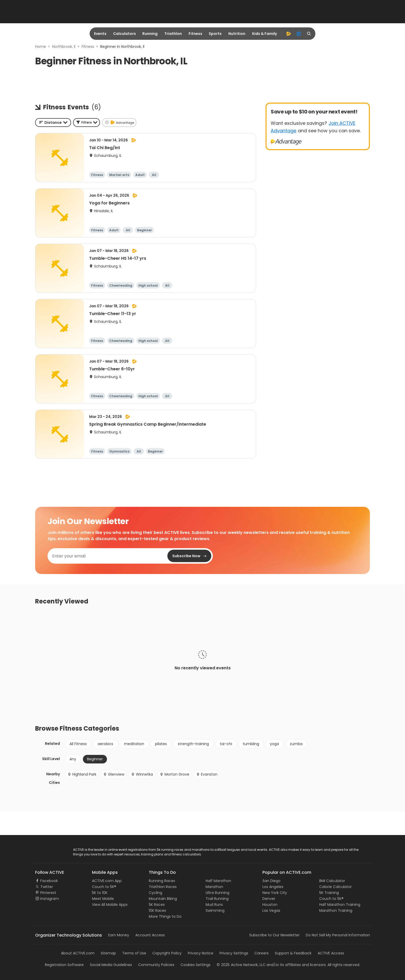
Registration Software (64, 965)
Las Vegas (271, 910)
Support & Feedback (293, 953)
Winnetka (142, 774)
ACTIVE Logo (46, 850)
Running (150, 34)
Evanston (207, 774)
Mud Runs (214, 905)
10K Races (157, 910)
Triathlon (173, 34)
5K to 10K (100, 893)
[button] (87, 122)
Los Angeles (273, 887)
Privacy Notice (201, 953)
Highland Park (82, 774)
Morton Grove (174, 774)
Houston (270, 905)
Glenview (114, 774)
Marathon (214, 887)
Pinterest (48, 893)
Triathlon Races (163, 887)
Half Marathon (218, 881)
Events (100, 34)
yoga (274, 744)
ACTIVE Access (331, 953)
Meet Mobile (103, 899)
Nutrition (237, 34)
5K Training (329, 893)
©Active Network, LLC (241, 965)
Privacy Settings (234, 953)
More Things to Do (165, 916)
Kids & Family (264, 34)
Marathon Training (336, 910)
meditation (134, 744)
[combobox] (53, 122)
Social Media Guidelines (111, 965)
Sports (215, 34)
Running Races (162, 881)
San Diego (271, 881)
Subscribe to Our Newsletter (274, 935)
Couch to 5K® (104, 887)
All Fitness (78, 744)
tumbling (251, 744)
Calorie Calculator (336, 887)
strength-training (193, 744)
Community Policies (156, 965)
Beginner (95, 759)
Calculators (124, 34)
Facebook (49, 881)
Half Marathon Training (340, 905)
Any (73, 759)
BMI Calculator (332, 881)
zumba (296, 744)
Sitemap (108, 953)
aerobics (105, 744)
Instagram (50, 899)
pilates (161, 744)
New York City (275, 893)
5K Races (157, 905)
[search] (309, 34)
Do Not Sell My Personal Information (338, 935)
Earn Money (119, 935)
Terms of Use (134, 953)
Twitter (47, 887)
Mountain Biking (163, 899)
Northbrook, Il (64, 47)
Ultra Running (217, 893)
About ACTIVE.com (78, 953)
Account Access (150, 935)
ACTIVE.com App (107, 881)
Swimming (215, 910)
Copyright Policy (167, 953)
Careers (262, 953)
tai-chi (226, 744)
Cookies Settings (196, 965)
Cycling (155, 893)
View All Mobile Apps (110, 905)
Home (41, 47)
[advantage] (289, 34)
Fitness (195, 34)
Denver (269, 899)
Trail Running (217, 899)
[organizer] (299, 34)
